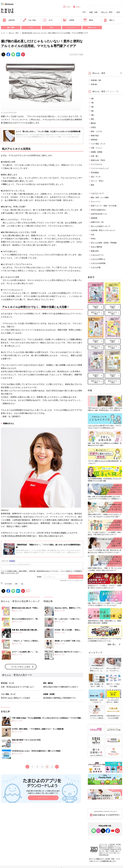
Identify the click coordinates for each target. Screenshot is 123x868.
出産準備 (68, 20)
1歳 (92, 103)
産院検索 (94, 218)
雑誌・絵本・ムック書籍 (100, 197)
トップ (3, 33)
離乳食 (88, 20)
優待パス (109, 20)
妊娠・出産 (93, 12)
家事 (16, 584)
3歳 (92, 111)
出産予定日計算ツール (99, 214)
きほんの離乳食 (96, 247)
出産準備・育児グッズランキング (103, 230)
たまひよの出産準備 (98, 263)
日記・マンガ (96, 177)
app (22, 584)
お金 (92, 234)
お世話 (93, 127)
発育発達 (94, 140)
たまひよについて (97, 193)
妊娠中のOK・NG (97, 222)
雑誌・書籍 (11, 27)
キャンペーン (72, 27)
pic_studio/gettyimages (9, 112)
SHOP (67, 7)
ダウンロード (43, 835)
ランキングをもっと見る (21, 704)
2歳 (92, 107)
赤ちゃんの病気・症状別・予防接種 (104, 243)
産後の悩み (95, 135)
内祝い (77, 7)
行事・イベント (96, 148)
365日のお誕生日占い (99, 210)
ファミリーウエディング (100, 168)
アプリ (31, 27)
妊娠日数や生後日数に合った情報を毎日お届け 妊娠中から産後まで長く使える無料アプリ (43, 830)
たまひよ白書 (96, 267)
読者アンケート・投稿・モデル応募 (104, 206)
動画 (92, 185)
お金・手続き (29, 20)
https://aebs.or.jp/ (104, 855)
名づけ (48, 20)
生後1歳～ (95, 84)
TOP (84, 12)
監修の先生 (95, 251)
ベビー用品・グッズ (98, 144)
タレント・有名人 (97, 181)
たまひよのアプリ (97, 255)
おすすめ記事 (8, 584)
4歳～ (93, 115)
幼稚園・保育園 (96, 152)
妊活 (118, 12)
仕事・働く (95, 156)
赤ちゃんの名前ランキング (100, 226)
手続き (93, 239)
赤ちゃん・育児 (107, 12)
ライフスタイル (96, 164)
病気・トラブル (96, 131)
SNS (51, 27)
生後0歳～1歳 (96, 80)
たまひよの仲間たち (98, 259)
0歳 (92, 98)
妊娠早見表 (9, 20)
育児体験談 (95, 172)
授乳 (92, 119)
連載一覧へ (112, 644)
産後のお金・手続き (98, 160)
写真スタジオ (92, 27)
